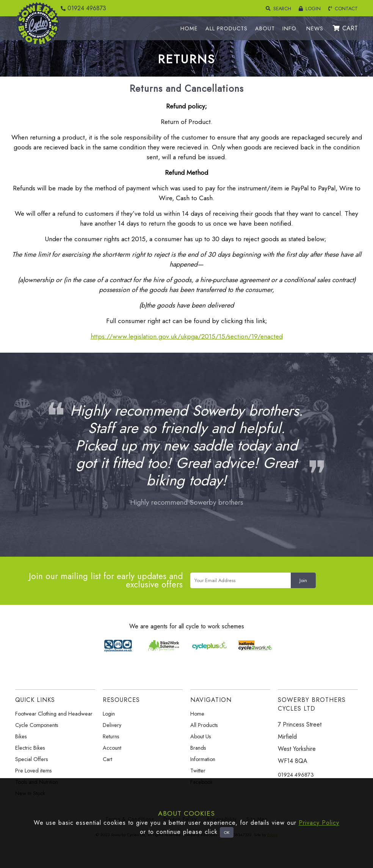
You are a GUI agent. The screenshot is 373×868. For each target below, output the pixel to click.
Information (203, 759)
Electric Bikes (30, 748)
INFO (289, 28)
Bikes (21, 736)
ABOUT (265, 28)
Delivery (112, 725)
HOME (189, 28)
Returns (111, 736)
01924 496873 (81, 8)
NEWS (315, 28)
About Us (201, 736)
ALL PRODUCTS (226, 28)
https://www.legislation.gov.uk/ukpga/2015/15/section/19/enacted (187, 336)
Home (197, 714)
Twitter (198, 771)
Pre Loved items (34, 771)
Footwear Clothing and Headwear (54, 714)
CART (345, 28)
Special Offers (32, 759)
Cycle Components (37, 725)
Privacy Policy (319, 823)
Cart (107, 759)
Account (112, 748)
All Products (204, 725)
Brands (198, 748)
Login (109, 714)
